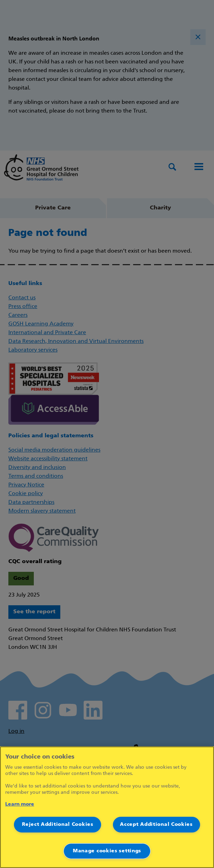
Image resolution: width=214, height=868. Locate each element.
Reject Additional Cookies (58, 825)
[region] (107, 807)
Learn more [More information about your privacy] (20, 804)
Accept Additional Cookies (156, 825)
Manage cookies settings (107, 851)
